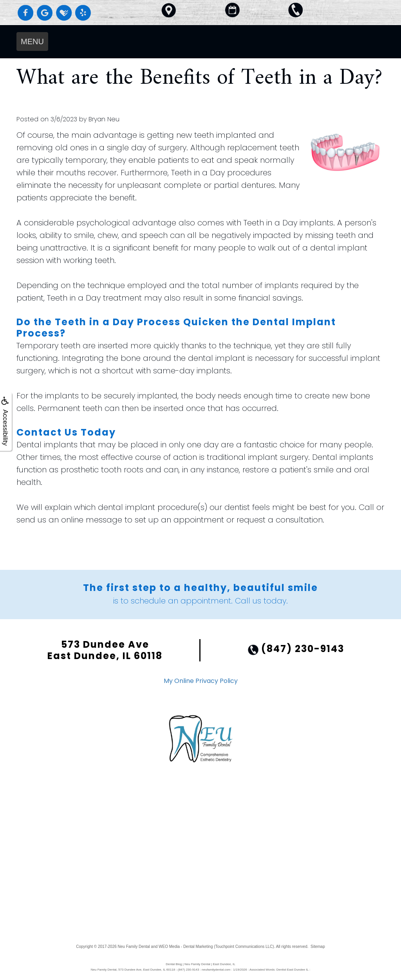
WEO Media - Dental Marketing (186, 947)
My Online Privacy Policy (201, 681)
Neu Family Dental (134, 947)
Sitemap (318, 947)
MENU (32, 41)
